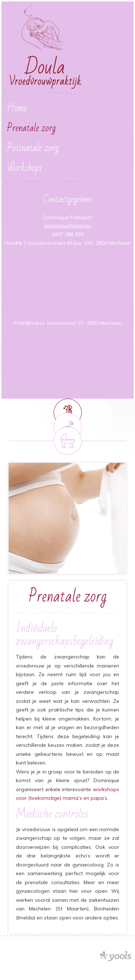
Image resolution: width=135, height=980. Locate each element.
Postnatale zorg (33, 148)
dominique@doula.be (68, 226)
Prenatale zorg (31, 128)
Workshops (24, 168)
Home (17, 108)
